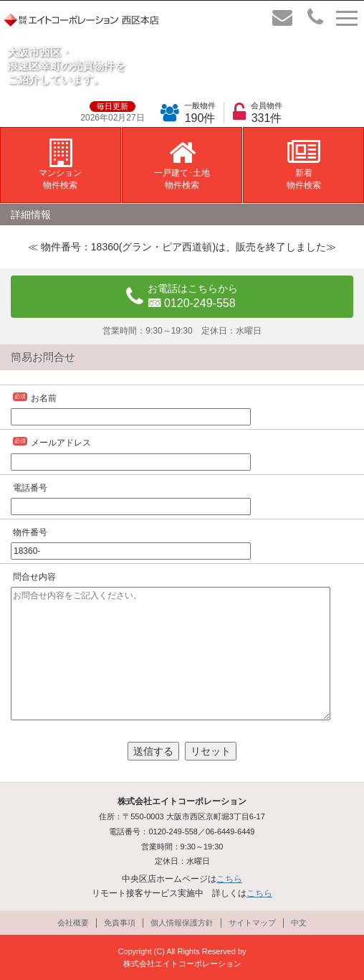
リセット (211, 751)
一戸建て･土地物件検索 (182, 164)
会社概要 (73, 923)
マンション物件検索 (60, 164)
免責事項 (120, 923)
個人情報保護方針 (182, 923)
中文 (299, 923)
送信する (153, 751)
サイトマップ (252, 923)
